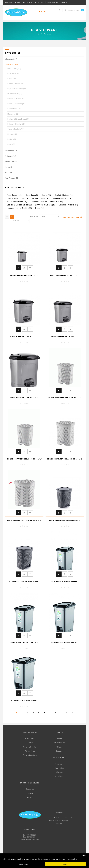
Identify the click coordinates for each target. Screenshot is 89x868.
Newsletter (59, 776)
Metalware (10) (10, 156)
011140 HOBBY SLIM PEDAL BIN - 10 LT (65, 581)
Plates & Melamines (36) (16, 104)
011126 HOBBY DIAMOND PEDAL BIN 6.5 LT (65, 520)
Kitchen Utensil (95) (14, 109)
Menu (43, 11)
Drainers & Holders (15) (16, 99)
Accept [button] (65, 864)
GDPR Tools (30, 739)
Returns (30, 793)
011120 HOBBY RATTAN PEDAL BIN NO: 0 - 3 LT (65, 398)
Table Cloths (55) (11, 161)
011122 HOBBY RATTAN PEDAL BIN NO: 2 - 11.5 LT (65, 459)
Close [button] (84, 856)
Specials (59, 751)
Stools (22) (11, 144)
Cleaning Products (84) (16, 129)
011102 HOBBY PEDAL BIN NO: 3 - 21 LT (24, 336)
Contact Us (30, 789)
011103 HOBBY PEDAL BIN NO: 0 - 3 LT (65, 336)
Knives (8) (9, 167)
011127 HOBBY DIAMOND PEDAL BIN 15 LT (24, 581)
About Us (30, 743)
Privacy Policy (30, 751)
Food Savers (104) (14, 69)
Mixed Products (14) (15, 94)
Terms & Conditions (30, 755)
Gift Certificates (59, 743)
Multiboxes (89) (13, 114)
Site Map (30, 797)
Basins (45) (12, 79)
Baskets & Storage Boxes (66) (18, 119)
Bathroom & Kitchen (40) (16, 124)
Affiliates (59, 747)
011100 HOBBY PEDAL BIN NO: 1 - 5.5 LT (24, 275)
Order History (59, 768)
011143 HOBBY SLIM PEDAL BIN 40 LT (24, 700)
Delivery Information (30, 747)
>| (72, 712)
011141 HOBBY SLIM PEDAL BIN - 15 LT (24, 643)
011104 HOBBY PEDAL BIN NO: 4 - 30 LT (24, 398)
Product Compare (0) (72, 217)
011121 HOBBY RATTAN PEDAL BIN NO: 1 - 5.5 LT (24, 459)
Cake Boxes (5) (13, 74)
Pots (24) (8, 172)
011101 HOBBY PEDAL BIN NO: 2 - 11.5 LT (65, 275)
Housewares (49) (11, 150)
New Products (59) (12, 178)
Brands (59, 739)
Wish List (59, 772)
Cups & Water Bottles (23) (17, 89)
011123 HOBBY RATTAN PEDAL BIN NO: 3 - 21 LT (24, 520)
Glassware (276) (11, 59)
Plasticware (47, 34)
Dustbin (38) (12, 139)
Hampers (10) (12, 134)
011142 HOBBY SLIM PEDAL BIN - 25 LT (65, 643)
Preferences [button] (24, 864)
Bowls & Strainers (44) (15, 84)
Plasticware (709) (11, 65)
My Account (59, 764)
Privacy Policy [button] (71, 859)
